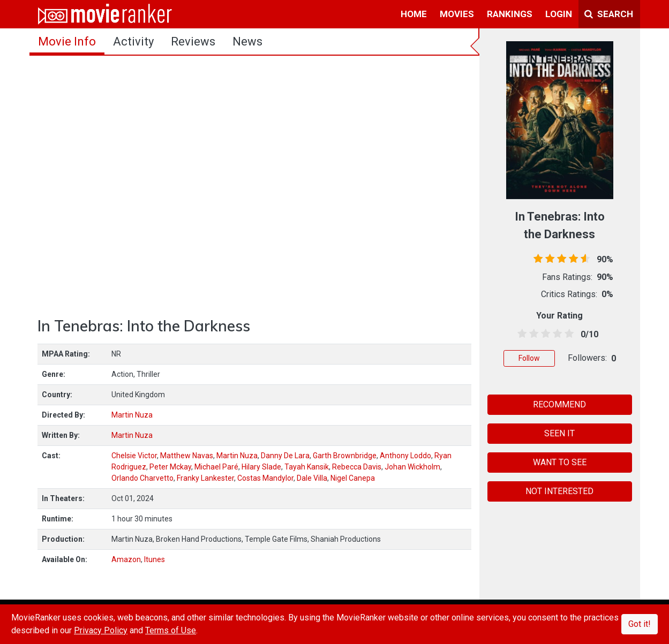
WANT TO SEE (560, 462)
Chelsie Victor (134, 456)
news (247, 41)
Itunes (155, 559)
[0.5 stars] (520, 334)
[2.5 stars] (544, 334)
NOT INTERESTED (559, 491)
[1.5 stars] (532, 334)
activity (133, 41)
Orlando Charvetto (142, 478)
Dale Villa (312, 478)
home (414, 14)
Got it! (640, 624)
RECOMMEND (559, 404)
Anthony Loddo (405, 456)
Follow (529, 358)
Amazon (126, 559)
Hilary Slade (261, 467)
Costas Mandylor (265, 478)
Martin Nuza (132, 415)
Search (609, 14)
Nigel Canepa (353, 478)
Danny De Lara (285, 456)
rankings (510, 14)
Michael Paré (216, 467)
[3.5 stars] (556, 334)
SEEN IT (559, 433)
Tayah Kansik (307, 467)
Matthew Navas (187, 456)
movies (457, 14)
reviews (193, 41)
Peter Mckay (170, 467)
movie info (67, 41)
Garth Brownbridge (345, 456)
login (559, 14)
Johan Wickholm (412, 467)
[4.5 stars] (567, 334)
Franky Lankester (205, 478)
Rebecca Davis (357, 467)
